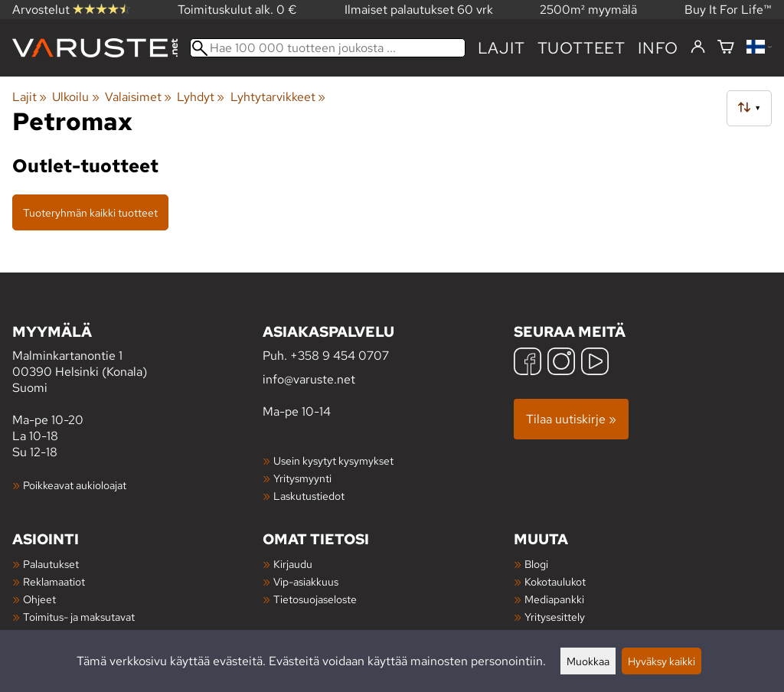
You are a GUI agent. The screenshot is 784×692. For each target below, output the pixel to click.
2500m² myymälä (588, 10)
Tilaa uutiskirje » (571, 419)
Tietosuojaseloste (315, 599)
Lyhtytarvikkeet (278, 97)
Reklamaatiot (54, 581)
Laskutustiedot (309, 496)
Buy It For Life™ (728, 10)
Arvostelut (71, 10)
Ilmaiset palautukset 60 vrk (419, 10)
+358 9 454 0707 (340, 356)
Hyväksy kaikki (661, 661)
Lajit (501, 48)
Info (658, 48)
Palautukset (51, 564)
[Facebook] (528, 363)
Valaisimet (138, 97)
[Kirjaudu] (698, 47)
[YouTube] (595, 363)
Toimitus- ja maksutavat (79, 617)
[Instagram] (561, 363)
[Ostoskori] (726, 48)
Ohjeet (39, 599)
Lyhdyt (201, 97)
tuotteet (581, 48)
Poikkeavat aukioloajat (75, 485)
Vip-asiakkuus (306, 581)
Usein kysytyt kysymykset (333, 460)
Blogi (536, 564)
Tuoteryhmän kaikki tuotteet (90, 212)
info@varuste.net (309, 379)
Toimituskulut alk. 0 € (237, 10)
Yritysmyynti (302, 478)
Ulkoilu (75, 97)
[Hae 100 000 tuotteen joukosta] (328, 48)
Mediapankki (554, 599)
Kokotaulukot (555, 581)
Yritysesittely (555, 617)
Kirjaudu (293, 564)
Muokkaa (588, 661)
